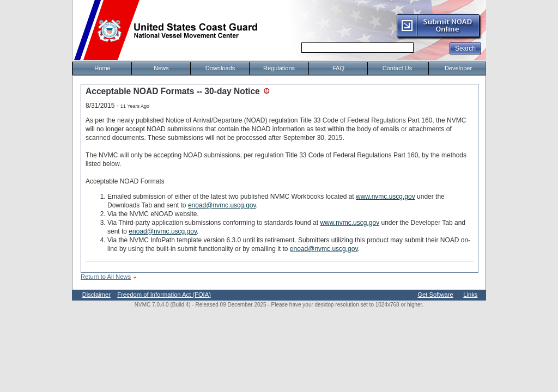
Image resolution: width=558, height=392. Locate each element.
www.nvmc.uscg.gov (386, 197)
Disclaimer (96, 295)
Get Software (435, 295)
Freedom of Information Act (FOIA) (164, 295)
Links (470, 295)
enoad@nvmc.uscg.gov (222, 205)
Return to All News (106, 277)
